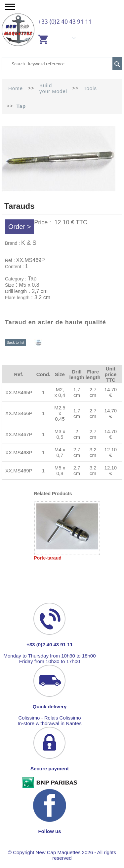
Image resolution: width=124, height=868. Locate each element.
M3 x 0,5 (60, 434)
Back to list (15, 342)
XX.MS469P (19, 471)
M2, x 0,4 (60, 392)
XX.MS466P (19, 413)
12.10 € (111, 452)
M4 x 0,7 (60, 452)
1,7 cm (77, 392)
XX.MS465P (19, 392)
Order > (20, 227)
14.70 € (111, 392)
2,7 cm (93, 392)
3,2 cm (93, 452)
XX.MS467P (19, 434)
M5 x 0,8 (60, 470)
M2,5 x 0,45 (60, 413)
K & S (29, 243)
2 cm (77, 434)
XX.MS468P (19, 452)
